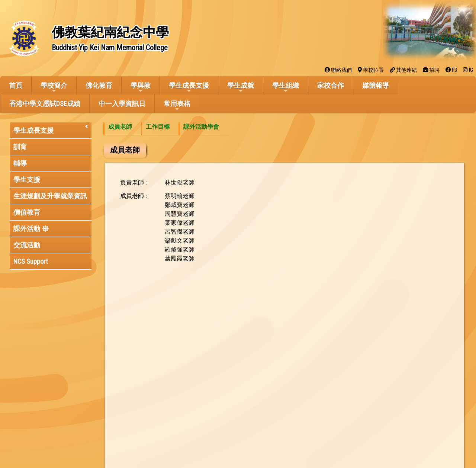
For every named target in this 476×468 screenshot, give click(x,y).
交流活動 (27, 245)
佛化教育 (99, 85)
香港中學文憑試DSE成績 (45, 104)
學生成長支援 (189, 88)
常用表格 (177, 106)
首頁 (16, 85)
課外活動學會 (201, 127)
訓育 (20, 147)
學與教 (141, 88)
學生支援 (27, 179)
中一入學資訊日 (122, 104)
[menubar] (166, 129)
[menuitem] (122, 129)
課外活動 (27, 229)
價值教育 (27, 212)
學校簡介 (54, 88)
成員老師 (120, 127)
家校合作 (331, 85)
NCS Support (31, 261)
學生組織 (286, 88)
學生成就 (241, 88)
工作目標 (158, 127)
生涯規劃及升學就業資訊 (50, 196)
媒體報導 (376, 85)
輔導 (20, 163)
